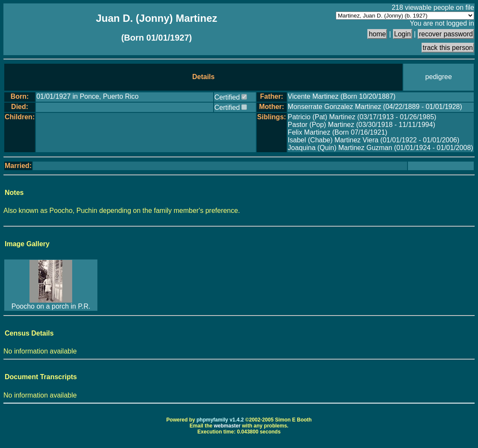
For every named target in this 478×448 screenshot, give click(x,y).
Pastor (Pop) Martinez (322, 125)
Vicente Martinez (314, 96)
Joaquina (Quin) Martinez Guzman (341, 148)
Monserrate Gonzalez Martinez (336, 107)
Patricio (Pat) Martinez (323, 117)
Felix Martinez (310, 132)
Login (403, 34)
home (377, 34)
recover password (446, 34)
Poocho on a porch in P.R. (51, 306)
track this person (448, 48)
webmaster (227, 426)
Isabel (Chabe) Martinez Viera (334, 140)
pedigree (439, 77)
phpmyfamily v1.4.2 (220, 420)
